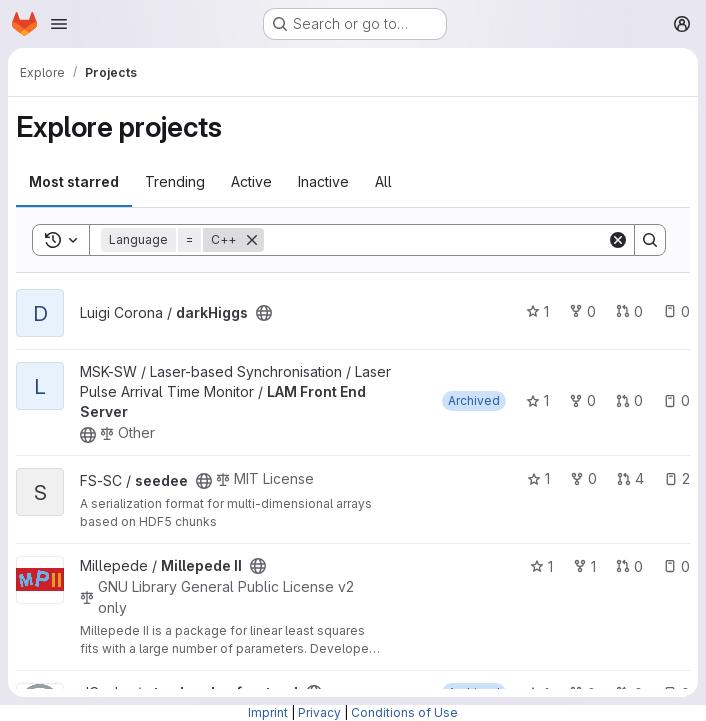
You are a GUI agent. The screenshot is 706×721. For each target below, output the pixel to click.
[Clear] (618, 240)
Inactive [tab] (323, 181)
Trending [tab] (175, 181)
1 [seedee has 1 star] (538, 478)
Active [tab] (251, 181)
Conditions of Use (404, 712)
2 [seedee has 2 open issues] (677, 478)
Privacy (319, 712)
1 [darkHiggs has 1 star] (537, 311)
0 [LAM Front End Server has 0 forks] (582, 400)
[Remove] (252, 240)
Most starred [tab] (74, 181)
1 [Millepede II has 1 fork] (584, 566)
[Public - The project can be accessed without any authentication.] (264, 313)
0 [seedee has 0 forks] (583, 478)
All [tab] (383, 181)
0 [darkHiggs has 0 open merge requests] (629, 311)
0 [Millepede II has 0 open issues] (676, 566)
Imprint (268, 712)
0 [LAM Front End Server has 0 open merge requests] (629, 400)
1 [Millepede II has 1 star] (541, 566)
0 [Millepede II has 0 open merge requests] (629, 566)
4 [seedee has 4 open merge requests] (630, 478)
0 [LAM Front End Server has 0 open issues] (676, 400)
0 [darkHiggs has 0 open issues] (676, 311)
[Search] (435, 240)
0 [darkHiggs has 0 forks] (582, 311)
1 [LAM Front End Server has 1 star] (537, 400)
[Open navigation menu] (59, 24)
